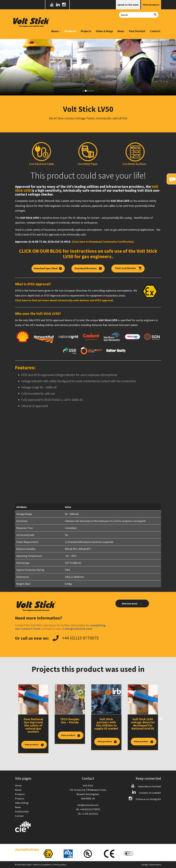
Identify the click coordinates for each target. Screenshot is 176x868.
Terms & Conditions (42, 865)
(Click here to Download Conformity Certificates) (103, 242)
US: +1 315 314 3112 (88, 814)
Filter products (151, 5)
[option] (33, 719)
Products (70, 31)
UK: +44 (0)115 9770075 (88, 809)
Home (18, 785)
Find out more (132, 604)
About (18, 790)
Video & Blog (22, 803)
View (34, 745)
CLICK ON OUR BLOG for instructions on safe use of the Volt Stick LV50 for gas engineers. (88, 254)
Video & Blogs (104, 31)
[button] (13, 68)
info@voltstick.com (88, 805)
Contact (155, 31)
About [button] (56, 31)
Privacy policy (60, 865)
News (121, 31)
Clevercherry (155, 865)
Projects (86, 31)
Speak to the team (128, 5)
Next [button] (161, 719)
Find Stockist (137, 31)
